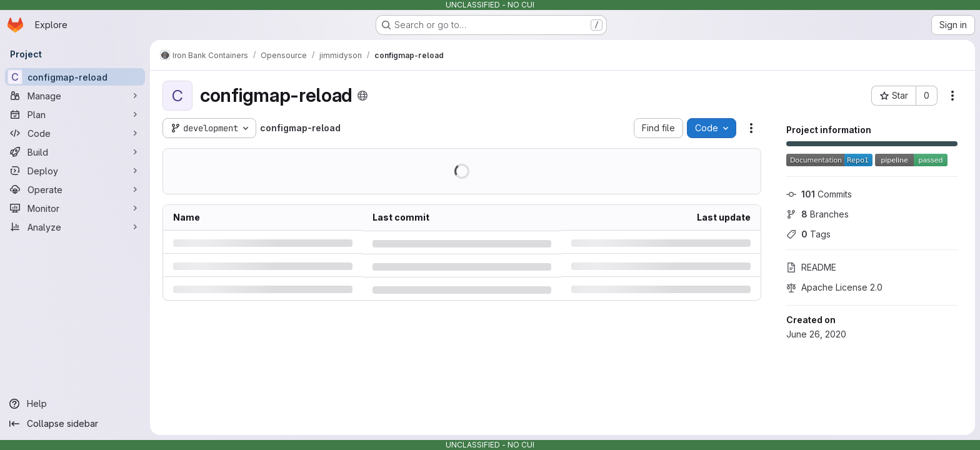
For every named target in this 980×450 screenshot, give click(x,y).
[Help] (75, 404)
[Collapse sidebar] (75, 424)
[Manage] (75, 96)
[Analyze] (75, 227)
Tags (808, 234)
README (811, 267)
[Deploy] (75, 171)
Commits (819, 194)
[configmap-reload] (75, 77)
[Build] (75, 152)
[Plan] (75, 114)
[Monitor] (75, 208)
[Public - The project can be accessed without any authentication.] (362, 96)
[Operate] (75, 189)
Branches (817, 214)
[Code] (75, 133)
